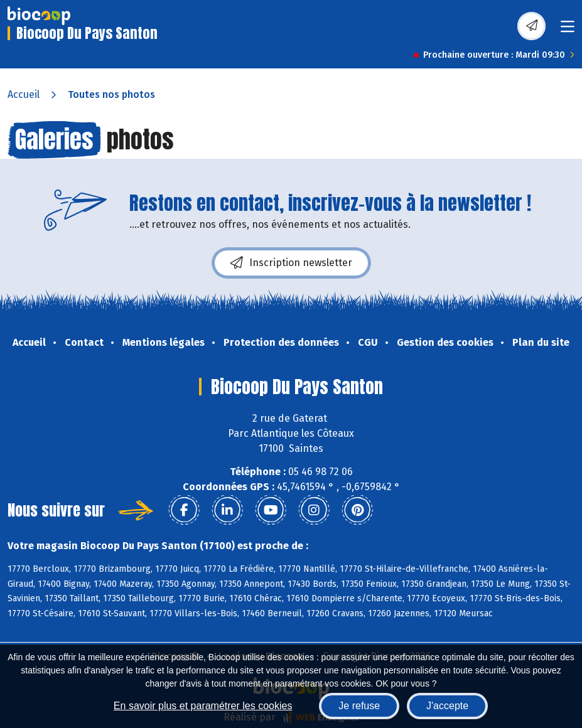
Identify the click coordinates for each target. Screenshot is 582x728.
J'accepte (447, 706)
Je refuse (359, 706)
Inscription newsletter (291, 263)
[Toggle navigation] (568, 30)
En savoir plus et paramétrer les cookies (203, 706)
